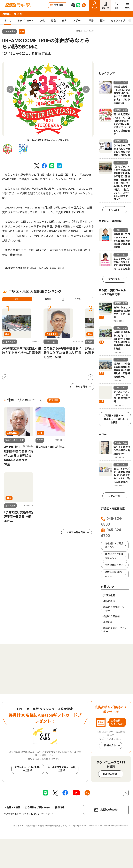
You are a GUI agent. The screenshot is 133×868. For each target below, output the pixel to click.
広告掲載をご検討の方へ (38, 808)
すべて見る (114, 210)
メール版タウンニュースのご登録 (61, 769)
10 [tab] (80, 377)
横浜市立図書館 (111, 616)
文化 (42, 21)
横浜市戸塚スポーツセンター (115, 609)
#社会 (61, 268)
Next (86, 89)
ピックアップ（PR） (122, 21)
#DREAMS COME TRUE (17, 268)
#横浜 (53, 268)
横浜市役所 (109, 601)
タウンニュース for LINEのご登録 (27, 769)
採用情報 (60, 808)
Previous (10, 89)
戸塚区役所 (109, 596)
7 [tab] (59, 377)
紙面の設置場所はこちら (114, 574)
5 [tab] (45, 377)
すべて (8, 21)
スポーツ (78, 21)
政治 (91, 21)
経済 (102, 21)
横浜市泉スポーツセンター (115, 630)
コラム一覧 (114, 496)
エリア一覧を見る (76, 532)
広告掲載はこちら (114, 565)
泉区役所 (108, 622)
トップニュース (26, 21)
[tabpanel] (48, 101)
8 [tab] (66, 377)
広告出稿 (58, 5)
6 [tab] (52, 377)
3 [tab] (31, 377)
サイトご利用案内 (31, 814)
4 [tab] (38, 377)
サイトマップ (47, 814)
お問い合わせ (109, 810)
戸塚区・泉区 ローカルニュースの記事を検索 (114, 419)
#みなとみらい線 (39, 268)
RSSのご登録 (110, 774)
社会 (53, 21)
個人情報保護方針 (13, 814)
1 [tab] (17, 377)
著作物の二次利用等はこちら (114, 556)
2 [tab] (24, 377)
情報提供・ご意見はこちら (114, 545)
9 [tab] (73, 377)
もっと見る (81, 387)
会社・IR (105, 8)
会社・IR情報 (13, 808)
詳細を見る (110, 745)
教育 (64, 21)
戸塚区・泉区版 (12, 14)
